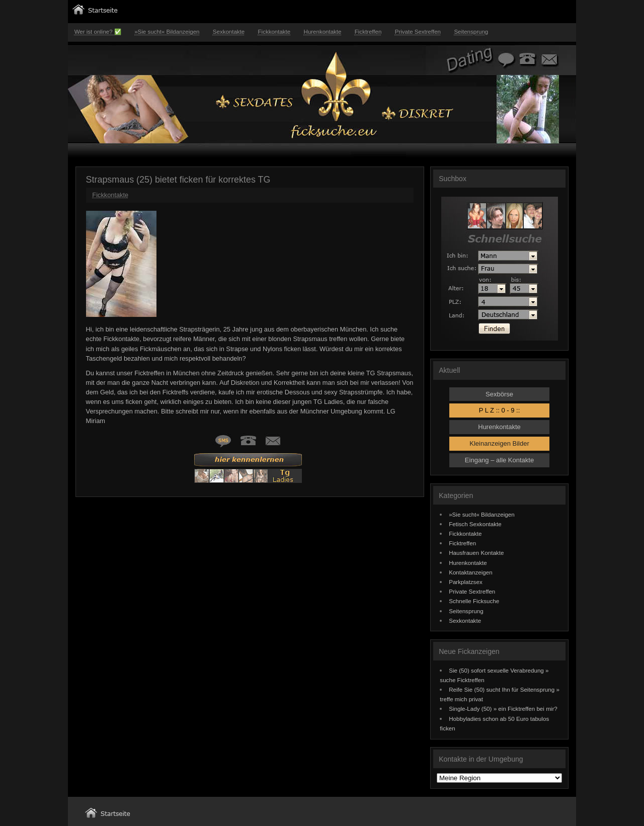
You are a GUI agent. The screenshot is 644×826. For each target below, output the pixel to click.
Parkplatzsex (466, 582)
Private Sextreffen (418, 32)
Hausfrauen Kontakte (476, 553)
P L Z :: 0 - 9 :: (500, 410)
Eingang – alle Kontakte (499, 460)
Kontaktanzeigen (471, 572)
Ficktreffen (368, 32)
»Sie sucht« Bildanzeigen (167, 32)
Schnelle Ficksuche (474, 601)
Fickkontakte (274, 32)
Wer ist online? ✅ (98, 32)
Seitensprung (471, 32)
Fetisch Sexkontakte (475, 524)
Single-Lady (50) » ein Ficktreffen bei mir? (503, 709)
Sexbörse (499, 394)
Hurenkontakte (323, 32)
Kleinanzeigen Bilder (499, 443)
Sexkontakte (229, 32)
